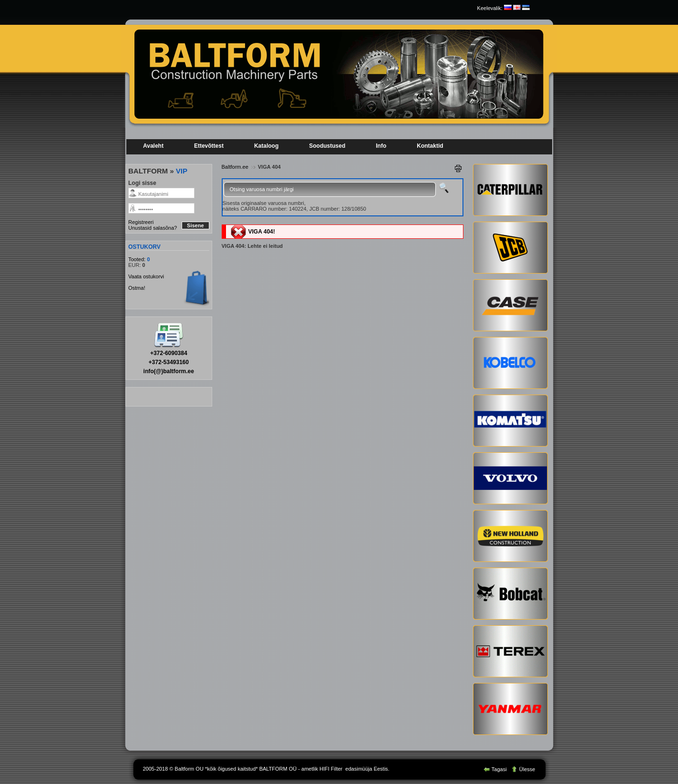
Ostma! (137, 288)
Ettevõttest (209, 146)
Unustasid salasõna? (153, 228)
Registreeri (141, 222)
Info (381, 146)
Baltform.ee (235, 167)
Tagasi (496, 769)
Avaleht (153, 146)
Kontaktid (430, 146)
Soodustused (327, 146)
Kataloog (266, 146)
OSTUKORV (144, 247)
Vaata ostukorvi (146, 276)
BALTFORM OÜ (278, 769)
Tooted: (138, 259)
